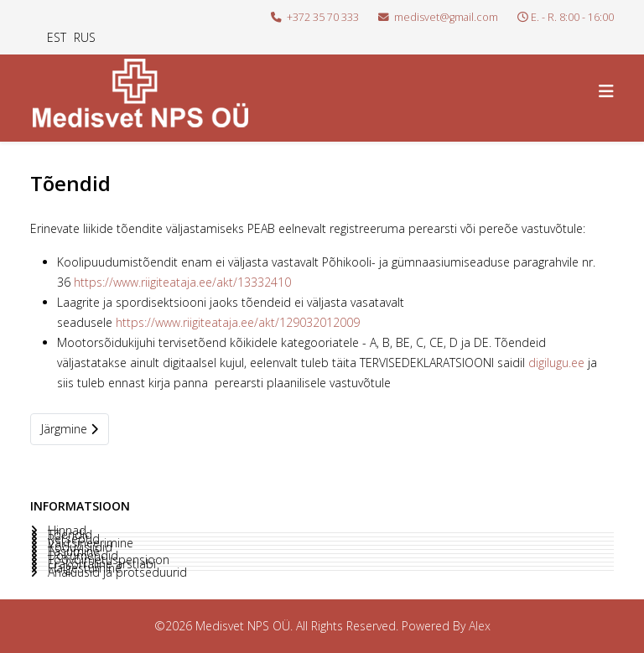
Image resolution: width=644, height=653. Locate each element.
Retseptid (72, 539)
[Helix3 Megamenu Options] (606, 91)
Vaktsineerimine (89, 543)
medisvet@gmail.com (446, 17)
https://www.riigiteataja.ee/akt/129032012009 (238, 322)
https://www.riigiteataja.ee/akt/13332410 (182, 282)
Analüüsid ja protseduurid (116, 573)
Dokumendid (81, 556)
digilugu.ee (556, 363)
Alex (480, 626)
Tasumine (72, 552)
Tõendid (68, 535)
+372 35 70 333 (323, 17)
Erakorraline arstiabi (100, 564)
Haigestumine (83, 568)
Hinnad (65, 531)
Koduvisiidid (78, 547)
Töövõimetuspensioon (107, 560)
